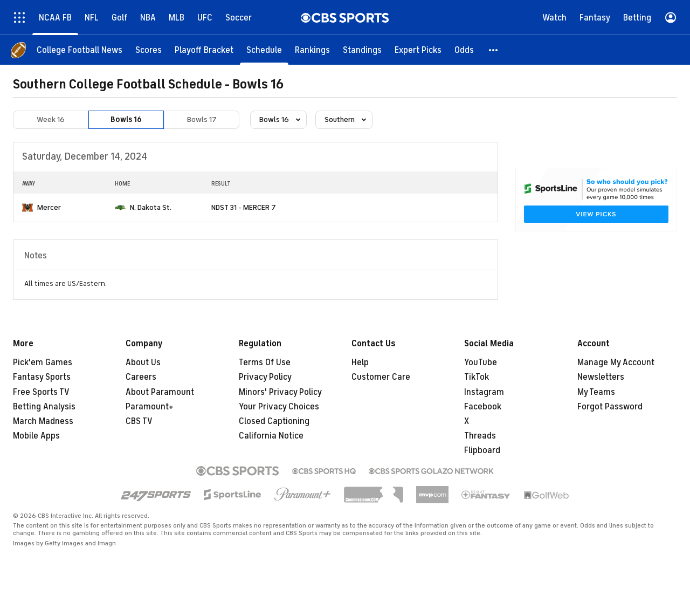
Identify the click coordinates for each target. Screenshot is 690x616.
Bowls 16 (126, 119)
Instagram (484, 392)
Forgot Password (610, 407)
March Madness (43, 421)
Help (360, 362)
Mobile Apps (36, 436)
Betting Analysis (44, 407)
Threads (480, 436)
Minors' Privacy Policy (280, 392)
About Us (143, 362)
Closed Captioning (274, 421)
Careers (141, 377)
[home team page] (27, 208)
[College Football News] (80, 50)
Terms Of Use (265, 362)
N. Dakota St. (151, 207)
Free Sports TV (41, 392)
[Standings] (362, 50)
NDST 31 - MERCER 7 (244, 207)
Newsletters (601, 377)
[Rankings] (312, 50)
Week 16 (51, 119)
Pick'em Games (43, 362)
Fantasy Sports (42, 377)
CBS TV (139, 421)
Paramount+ (150, 407)
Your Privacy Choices (279, 407)
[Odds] (464, 50)
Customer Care (381, 377)
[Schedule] (264, 50)
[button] (494, 50)
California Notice (271, 436)
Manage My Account (616, 362)
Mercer (49, 207)
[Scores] (149, 50)
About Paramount (160, 392)
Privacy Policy (265, 377)
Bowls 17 (202, 119)
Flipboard (482, 450)
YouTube (481, 362)
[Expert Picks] (418, 50)
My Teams (596, 392)
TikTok (477, 377)
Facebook (483, 407)
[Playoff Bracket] (204, 50)
